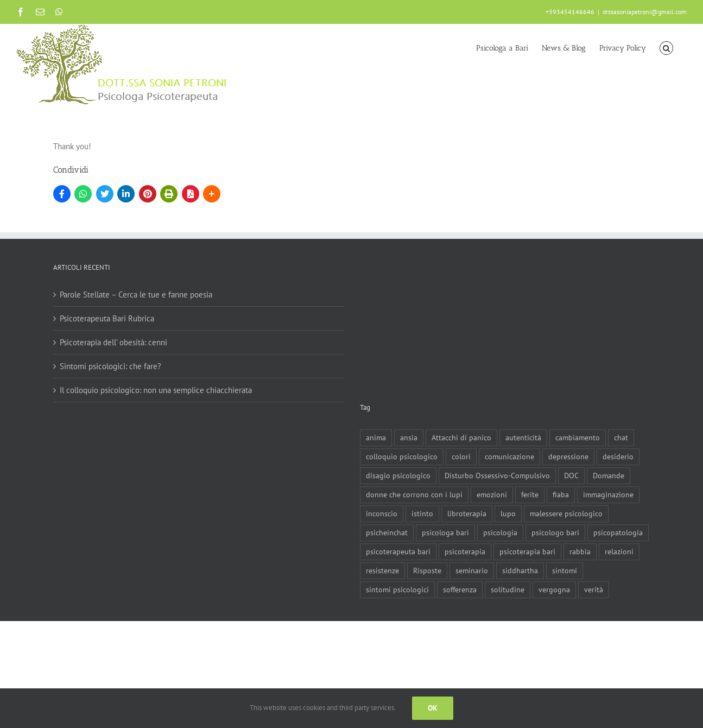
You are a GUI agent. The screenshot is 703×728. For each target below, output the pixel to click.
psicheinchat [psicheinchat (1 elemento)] (387, 533)
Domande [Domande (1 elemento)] (609, 476)
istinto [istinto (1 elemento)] (422, 514)
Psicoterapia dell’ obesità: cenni (113, 342)
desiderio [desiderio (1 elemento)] (618, 457)
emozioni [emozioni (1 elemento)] (492, 495)
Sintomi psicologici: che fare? (110, 366)
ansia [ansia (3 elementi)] (409, 438)
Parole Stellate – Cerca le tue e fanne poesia (136, 295)
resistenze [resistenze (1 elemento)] (382, 571)
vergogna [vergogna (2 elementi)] (554, 590)
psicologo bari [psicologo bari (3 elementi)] (555, 533)
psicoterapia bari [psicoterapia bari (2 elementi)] (527, 552)
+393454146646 (570, 12)
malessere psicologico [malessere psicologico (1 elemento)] (566, 514)
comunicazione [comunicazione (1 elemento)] (509, 457)
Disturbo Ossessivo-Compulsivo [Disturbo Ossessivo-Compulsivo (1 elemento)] (497, 476)
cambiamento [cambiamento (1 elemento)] (578, 438)
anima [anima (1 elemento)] (376, 438)
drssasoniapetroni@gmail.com (645, 12)
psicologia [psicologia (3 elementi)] (500, 533)
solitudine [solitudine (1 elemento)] (508, 590)
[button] (666, 47)
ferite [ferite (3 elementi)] (530, 495)
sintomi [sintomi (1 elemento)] (565, 571)
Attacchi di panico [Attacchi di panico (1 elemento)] (461, 438)
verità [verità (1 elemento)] (594, 590)
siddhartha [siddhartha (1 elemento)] (520, 571)
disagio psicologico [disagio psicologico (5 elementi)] (398, 476)
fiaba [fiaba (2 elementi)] (561, 495)
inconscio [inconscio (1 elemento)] (382, 514)
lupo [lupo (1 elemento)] (508, 514)
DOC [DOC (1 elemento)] (571, 476)
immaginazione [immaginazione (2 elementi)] (608, 495)
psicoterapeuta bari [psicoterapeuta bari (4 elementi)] (398, 552)
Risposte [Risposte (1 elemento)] (427, 571)
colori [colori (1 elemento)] (461, 457)
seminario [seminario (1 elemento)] (472, 571)
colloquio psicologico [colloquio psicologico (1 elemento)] (402, 457)
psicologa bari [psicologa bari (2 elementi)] (445, 533)
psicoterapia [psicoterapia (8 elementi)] (465, 552)
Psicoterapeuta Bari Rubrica (107, 318)
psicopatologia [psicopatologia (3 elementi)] (618, 533)
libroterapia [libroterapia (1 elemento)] (467, 514)
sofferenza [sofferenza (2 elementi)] (460, 590)
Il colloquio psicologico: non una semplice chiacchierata (156, 390)
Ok (433, 708)
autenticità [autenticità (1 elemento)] (523, 438)
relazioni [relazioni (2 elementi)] (619, 552)
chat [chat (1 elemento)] (621, 438)
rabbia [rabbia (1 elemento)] (580, 552)
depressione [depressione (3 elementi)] (568, 457)
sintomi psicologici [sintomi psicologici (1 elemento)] (397, 590)
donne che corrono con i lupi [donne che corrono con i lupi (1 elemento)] (414, 495)
